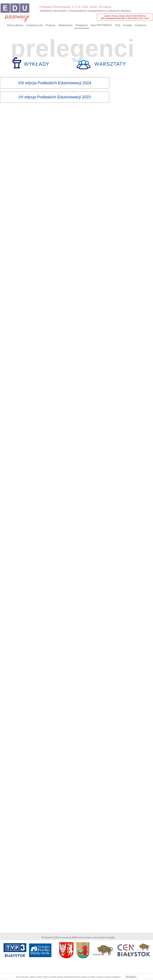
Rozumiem (131, 977)
